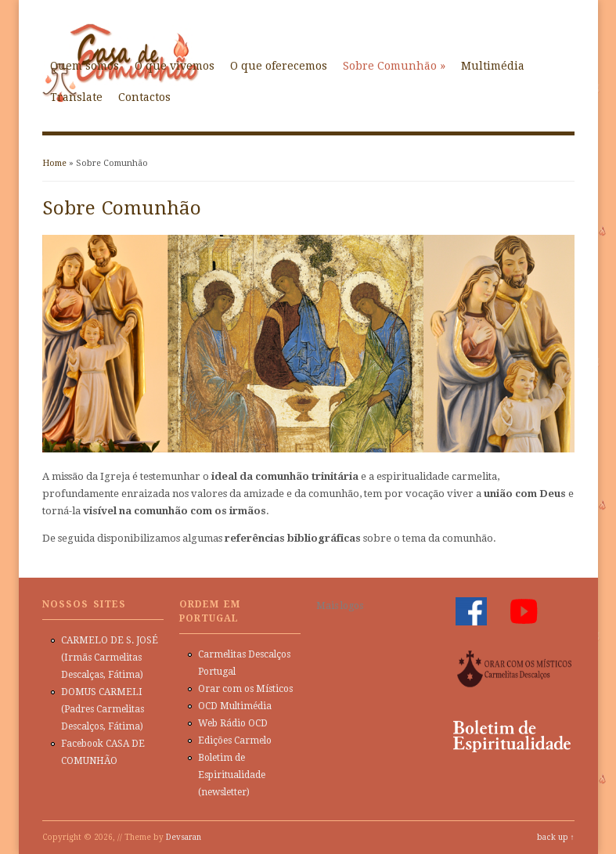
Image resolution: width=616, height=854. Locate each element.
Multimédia (493, 66)
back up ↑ (556, 837)
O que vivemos (175, 66)
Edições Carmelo (235, 740)
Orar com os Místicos (245, 689)
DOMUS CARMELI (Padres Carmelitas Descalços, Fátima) (103, 709)
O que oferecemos (279, 66)
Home (54, 163)
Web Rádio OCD (233, 723)
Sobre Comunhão (394, 66)
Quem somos (85, 66)
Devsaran (184, 837)
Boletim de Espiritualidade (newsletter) (232, 775)
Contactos (144, 97)
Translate (76, 97)
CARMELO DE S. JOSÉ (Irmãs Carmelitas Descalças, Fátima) (110, 658)
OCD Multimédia (235, 706)
